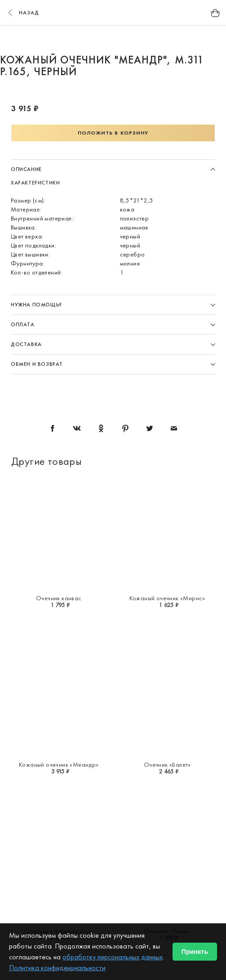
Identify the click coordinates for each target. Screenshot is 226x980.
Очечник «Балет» (167, 764)
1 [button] (79, 40)
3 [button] (113, 40)
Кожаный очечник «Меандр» (59, 764)
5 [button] (147, 40)
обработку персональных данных (113, 957)
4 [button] (130, 40)
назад (22, 13)
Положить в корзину (113, 133)
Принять (195, 952)
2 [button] (96, 40)
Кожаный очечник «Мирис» (167, 598)
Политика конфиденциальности (57, 968)
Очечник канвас (59, 598)
